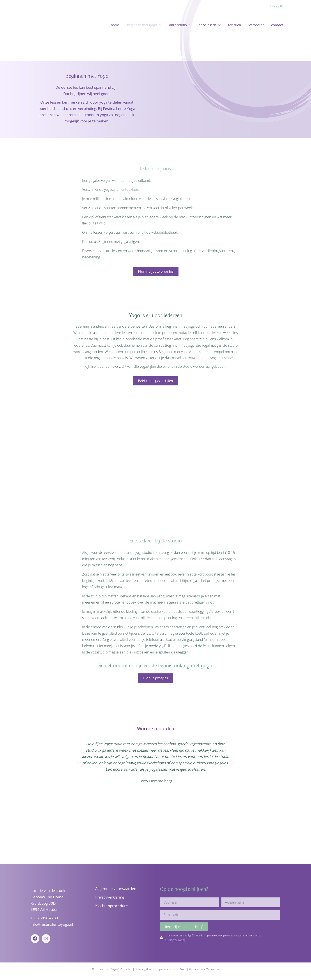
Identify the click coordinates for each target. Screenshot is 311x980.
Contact (277, 25)
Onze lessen (210, 25)
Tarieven (234, 25)
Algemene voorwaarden (116, 889)
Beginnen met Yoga (144, 25)
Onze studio (180, 25)
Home (115, 25)
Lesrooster (256, 25)
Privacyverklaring (110, 897)
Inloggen (277, 5)
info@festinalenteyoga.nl (52, 924)
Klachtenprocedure (112, 906)
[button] (159, 25)
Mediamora (213, 969)
